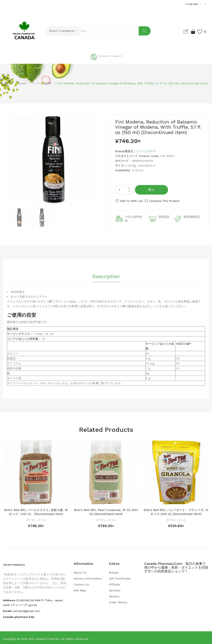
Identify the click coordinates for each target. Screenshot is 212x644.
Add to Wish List (131, 201)
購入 (151, 190)
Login (189, 31)
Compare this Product (169, 201)
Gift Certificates (120, 577)
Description (106, 274)
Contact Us (81, 583)
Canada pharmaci (47, 637)
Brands (114, 571)
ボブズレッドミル (36, 518)
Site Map (80, 589)
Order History (118, 600)
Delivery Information (88, 577)
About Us (80, 571)
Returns (114, 595)
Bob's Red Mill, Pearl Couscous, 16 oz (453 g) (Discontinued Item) (106, 510)
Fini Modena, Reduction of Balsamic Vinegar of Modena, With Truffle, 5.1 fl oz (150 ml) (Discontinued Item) (132, 83)
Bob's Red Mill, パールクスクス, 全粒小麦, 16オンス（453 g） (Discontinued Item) (36, 510)
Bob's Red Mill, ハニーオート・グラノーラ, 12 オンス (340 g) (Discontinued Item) (176, 510)
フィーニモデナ (42, 83)
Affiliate (115, 583)
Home (9, 83)
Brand (22, 83)
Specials (115, 589)
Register (182, 31)
